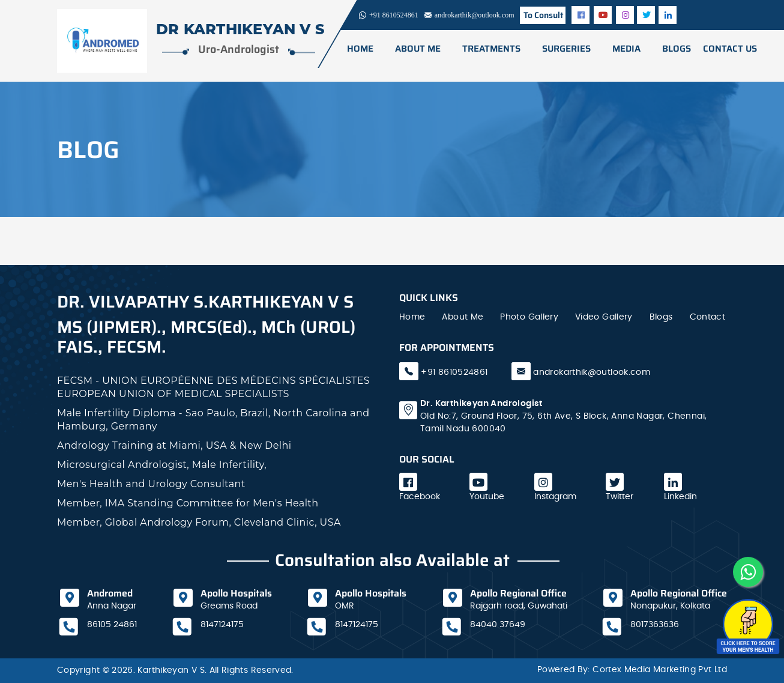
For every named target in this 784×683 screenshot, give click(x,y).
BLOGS (676, 49)
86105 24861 (112, 625)
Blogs (661, 317)
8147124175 (222, 625)
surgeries (566, 49)
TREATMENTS (491, 49)
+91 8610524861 (453, 372)
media (626, 49)
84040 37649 (498, 625)
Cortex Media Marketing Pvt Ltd (660, 670)
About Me (463, 317)
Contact (708, 317)
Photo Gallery (529, 317)
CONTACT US (729, 49)
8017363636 (655, 625)
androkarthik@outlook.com (592, 372)
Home (360, 49)
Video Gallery (604, 317)
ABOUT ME (417, 49)
